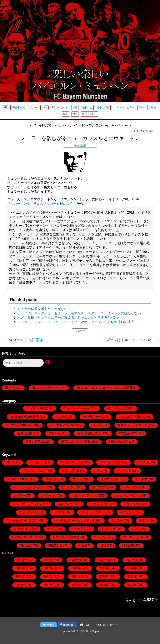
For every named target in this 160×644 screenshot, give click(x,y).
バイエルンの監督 (62, 425)
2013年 (20, 576)
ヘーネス (59, 512)
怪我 (103, 545)
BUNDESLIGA (36, 408)
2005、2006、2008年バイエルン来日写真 (108, 388)
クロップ (51, 479)
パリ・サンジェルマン (27, 504)
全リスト (15, 388)
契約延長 (26, 545)
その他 (60, 417)
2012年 (48, 576)
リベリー (78, 529)
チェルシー (69, 487)
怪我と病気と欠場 (89, 433)
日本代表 (128, 545)
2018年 (20, 568)
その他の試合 (92, 417)
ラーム (51, 529)
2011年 (76, 576)
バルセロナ (65, 504)
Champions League (76, 408)
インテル (143, 462)
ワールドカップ (133, 537)
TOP (85, 625)
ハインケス (49, 495)
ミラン (143, 520)
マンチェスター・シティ (22, 520)
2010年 (104, 576)
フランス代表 (28, 512)
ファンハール (99, 504)
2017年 (48, 568)
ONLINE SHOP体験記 (24, 417)
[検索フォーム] (23, 363)
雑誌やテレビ (118, 442)
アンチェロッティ (72, 462)
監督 (153, 108)
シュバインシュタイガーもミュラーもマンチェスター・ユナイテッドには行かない (79, 313)
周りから (55, 433)
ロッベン (100, 537)
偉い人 (142, 108)
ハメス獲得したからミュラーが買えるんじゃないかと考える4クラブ (68, 318)
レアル (136, 529)
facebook (67, 625)
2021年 (74, 560)
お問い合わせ (106, 625)
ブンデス (34, 108)
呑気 (75, 114)
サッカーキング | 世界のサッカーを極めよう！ (42, 204)
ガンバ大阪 (124, 471)
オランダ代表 (71, 471)
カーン (98, 471)
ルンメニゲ (108, 529)
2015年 (104, 568)
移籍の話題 (80, 146)
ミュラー (80, 331)
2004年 (132, 585)
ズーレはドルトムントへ (126, 340)
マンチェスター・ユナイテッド (75, 520)
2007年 (48, 585)
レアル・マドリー (24, 537)
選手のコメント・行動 (76, 442)
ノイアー (19, 495)
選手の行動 (103, 108)
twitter (49, 625)
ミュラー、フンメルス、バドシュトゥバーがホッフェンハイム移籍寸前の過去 (76, 322)
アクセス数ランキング (51, 388)
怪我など (87, 108)
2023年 (22, 560)
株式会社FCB (90, 114)
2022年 (48, 560)
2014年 (132, 568)
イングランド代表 (111, 462)
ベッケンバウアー (92, 512)
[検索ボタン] (48, 362)
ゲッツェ (79, 479)
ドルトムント (132, 487)
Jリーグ (10, 462)
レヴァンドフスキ (65, 537)
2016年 (76, 568)
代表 (65, 114)
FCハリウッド (60, 108)
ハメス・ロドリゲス (127, 495)
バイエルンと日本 (124, 108)
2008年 (20, 585)
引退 (81, 545)
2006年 (76, 585)
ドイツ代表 (100, 487)
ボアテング (127, 512)
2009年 (132, 576)
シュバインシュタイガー (30, 487)
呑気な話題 (25, 433)
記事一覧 (18, 108)
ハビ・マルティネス (85, 495)
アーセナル (37, 462)
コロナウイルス (111, 479)
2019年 (131, 560)
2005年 (104, 585)
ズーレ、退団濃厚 (28, 340)
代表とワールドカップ (132, 425)
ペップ (96, 425)
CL (46, 108)
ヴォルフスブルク (34, 471)
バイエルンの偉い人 (19, 425)
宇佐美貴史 (55, 545)
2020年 (103, 560)
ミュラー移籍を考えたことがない (42, 309)
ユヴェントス (22, 529)
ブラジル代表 (132, 504)
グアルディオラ (17, 479)
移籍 (75, 108)
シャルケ (141, 479)
